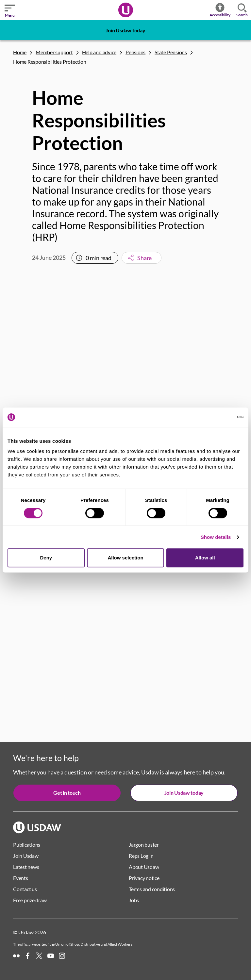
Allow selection (125, 558)
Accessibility (220, 10)
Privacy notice (144, 878)
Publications (27, 845)
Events (21, 878)
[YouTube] (51, 956)
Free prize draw (30, 900)
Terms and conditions (152, 889)
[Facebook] (28, 956)
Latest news (26, 867)
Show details (216, 537)
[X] (39, 956)
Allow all (205, 558)
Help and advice (99, 52)
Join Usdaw (26, 856)
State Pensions (171, 52)
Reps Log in (141, 856)
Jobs (134, 900)
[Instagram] (62, 956)
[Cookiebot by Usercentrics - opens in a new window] (215, 417)
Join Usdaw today (125, 30)
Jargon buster (144, 845)
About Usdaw (144, 867)
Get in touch (67, 793)
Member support (54, 52)
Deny (46, 558)
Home (20, 52)
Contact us (25, 889)
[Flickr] (16, 956)
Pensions (135, 52)
